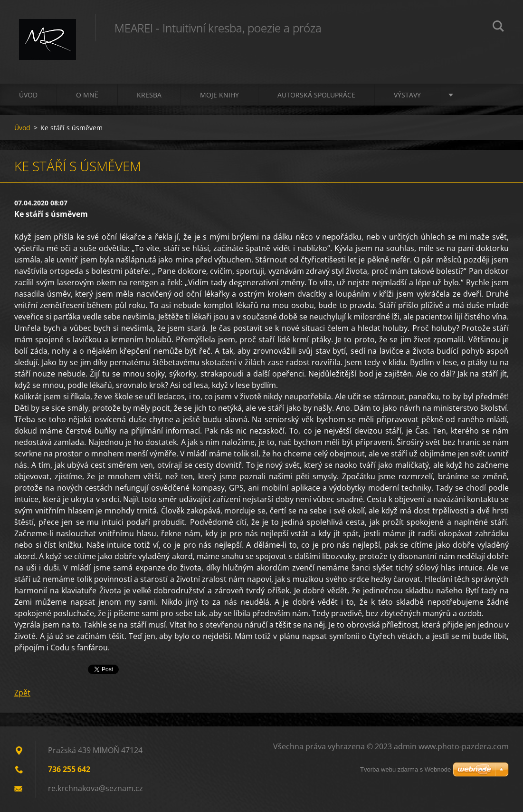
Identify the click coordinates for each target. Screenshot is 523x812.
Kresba (149, 95)
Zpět (22, 693)
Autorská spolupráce (316, 95)
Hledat (498, 28)
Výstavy (407, 95)
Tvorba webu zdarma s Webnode (405, 769)
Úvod (28, 95)
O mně (87, 95)
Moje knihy (219, 95)
